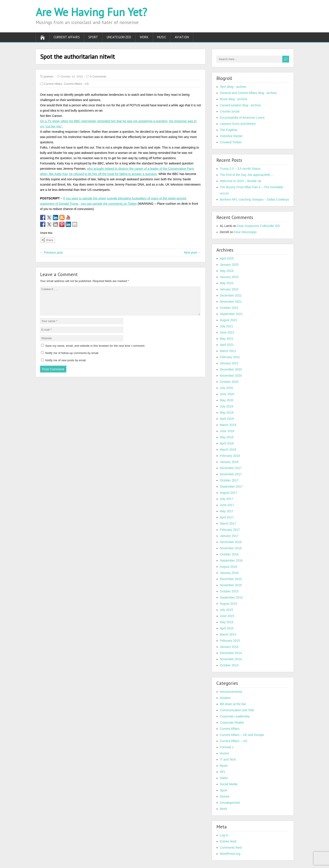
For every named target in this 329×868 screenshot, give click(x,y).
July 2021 (227, 326)
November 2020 (231, 376)
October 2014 (229, 665)
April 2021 (227, 345)
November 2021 (231, 302)
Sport (93, 37)
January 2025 (229, 265)
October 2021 (229, 308)
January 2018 (229, 462)
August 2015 (229, 604)
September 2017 (231, 487)
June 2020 (227, 394)
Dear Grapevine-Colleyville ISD (258, 226)
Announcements (231, 692)
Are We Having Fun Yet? (91, 12)
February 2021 (230, 357)
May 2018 (227, 437)
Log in (224, 835)
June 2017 (227, 505)
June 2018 (227, 431)
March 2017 (228, 523)
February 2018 (230, 456)
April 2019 (227, 419)
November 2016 (231, 548)
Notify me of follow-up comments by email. (72, 358)
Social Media (229, 784)
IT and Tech (228, 759)
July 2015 (227, 610)
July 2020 (227, 388)
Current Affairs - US (76, 84)
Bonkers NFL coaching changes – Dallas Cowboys (255, 199)
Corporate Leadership (235, 716)
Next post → (192, 252)
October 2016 (229, 554)
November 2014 (231, 659)
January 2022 (229, 289)
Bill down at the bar (233, 704)
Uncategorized (119, 37)
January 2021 (229, 363)
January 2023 (229, 277)
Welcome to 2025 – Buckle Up (241, 181)
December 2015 (231, 579)
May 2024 (227, 271)
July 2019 (227, 406)
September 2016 (231, 560)
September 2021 (231, 314)
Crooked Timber (231, 142)
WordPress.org (230, 854)
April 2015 (227, 628)
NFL (223, 772)
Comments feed (231, 848)
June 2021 (227, 332)
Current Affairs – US (234, 741)
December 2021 (231, 295)
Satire (224, 778)
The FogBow (229, 130)
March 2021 (228, 351)
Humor (225, 753)
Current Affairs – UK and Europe (242, 735)
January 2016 (229, 573)
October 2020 (229, 382)
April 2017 (227, 517)
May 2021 (227, 339)
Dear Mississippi (245, 232)
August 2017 (229, 493)
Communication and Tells (237, 710)
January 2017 (229, 536)
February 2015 (230, 641)
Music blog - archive (234, 99)
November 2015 (231, 585)
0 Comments (98, 76)
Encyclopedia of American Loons (242, 118)
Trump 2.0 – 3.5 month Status (240, 169)
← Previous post (51, 252)
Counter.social (230, 111)
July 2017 (227, 499)
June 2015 (227, 616)
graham (49, 76)
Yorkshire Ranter (231, 136)
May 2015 (227, 622)
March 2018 (228, 450)
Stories (225, 796)
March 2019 (228, 425)
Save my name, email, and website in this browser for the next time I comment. (95, 351)
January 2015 (229, 647)
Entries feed (228, 841)
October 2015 (229, 591)
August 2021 (229, 320)
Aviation (182, 37)
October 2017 (229, 480)
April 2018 (227, 443)
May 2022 (227, 283)
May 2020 (227, 400)
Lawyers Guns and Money (238, 124)
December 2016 (231, 542)
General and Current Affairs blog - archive (248, 93)
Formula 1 (227, 747)
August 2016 (229, 567)
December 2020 (231, 369)
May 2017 (227, 511)
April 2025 (227, 258)
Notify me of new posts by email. (66, 366)
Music (162, 37)
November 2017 (231, 474)
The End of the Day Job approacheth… (247, 175)
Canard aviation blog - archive (240, 105)
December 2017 (231, 468)
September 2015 (231, 597)
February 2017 (230, 530)
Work (144, 37)
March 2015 (228, 634)
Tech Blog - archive (233, 87)
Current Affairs (67, 37)
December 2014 (231, 653)
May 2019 (227, 413)
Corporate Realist (232, 722)
